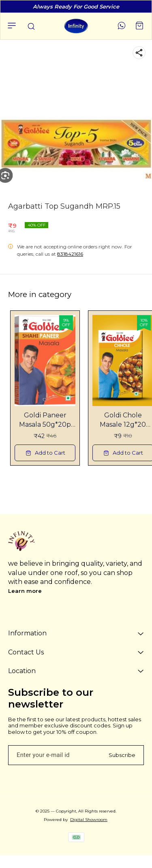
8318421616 (70, 254)
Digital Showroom (89, 820)
